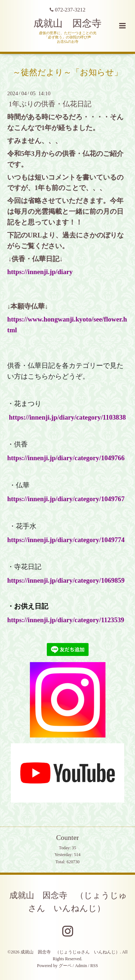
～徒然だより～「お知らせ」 (67, 72)
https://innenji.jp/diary (40, 272)
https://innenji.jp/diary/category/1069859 (66, 580)
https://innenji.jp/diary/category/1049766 (66, 458)
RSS (94, 966)
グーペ (65, 966)
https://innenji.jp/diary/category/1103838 (67, 417)
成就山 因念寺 (67, 23)
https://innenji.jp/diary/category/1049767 (66, 499)
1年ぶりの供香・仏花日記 (50, 104)
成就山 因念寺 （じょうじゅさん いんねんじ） (68, 902)
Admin (81, 966)
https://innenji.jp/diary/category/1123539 (66, 620)
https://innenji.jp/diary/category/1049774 (66, 540)
